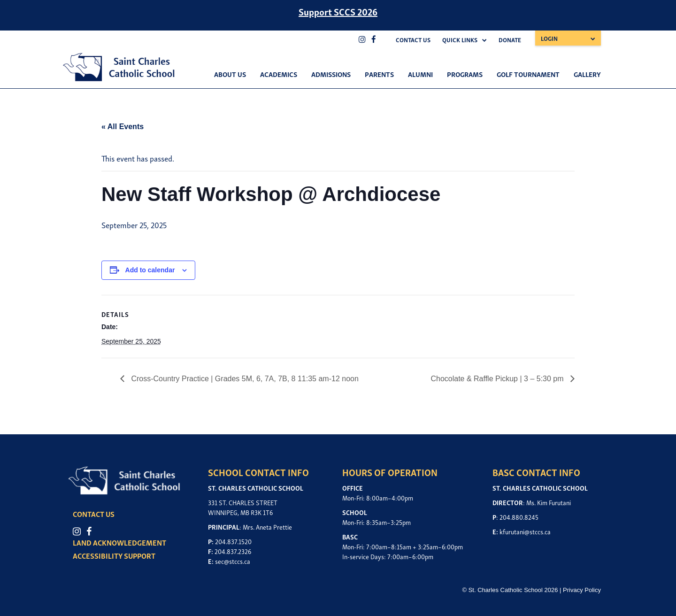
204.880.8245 (519, 517)
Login (549, 38)
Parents (379, 74)
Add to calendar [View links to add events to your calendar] (150, 270)
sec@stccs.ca (233, 561)
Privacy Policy (582, 590)
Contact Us (413, 40)
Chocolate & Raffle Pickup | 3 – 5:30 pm (498, 379)
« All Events (123, 127)
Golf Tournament (528, 74)
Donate (510, 40)
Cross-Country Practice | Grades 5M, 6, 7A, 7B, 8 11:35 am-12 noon (244, 379)
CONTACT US (94, 514)
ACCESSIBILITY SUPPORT (114, 555)
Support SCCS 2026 (338, 11)
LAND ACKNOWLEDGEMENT (119, 542)
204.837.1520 (233, 541)
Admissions (331, 74)
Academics (279, 74)
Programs (465, 74)
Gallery (587, 74)
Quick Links (460, 40)
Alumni (420, 74)
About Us (230, 74)
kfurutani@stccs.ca (525, 531)
